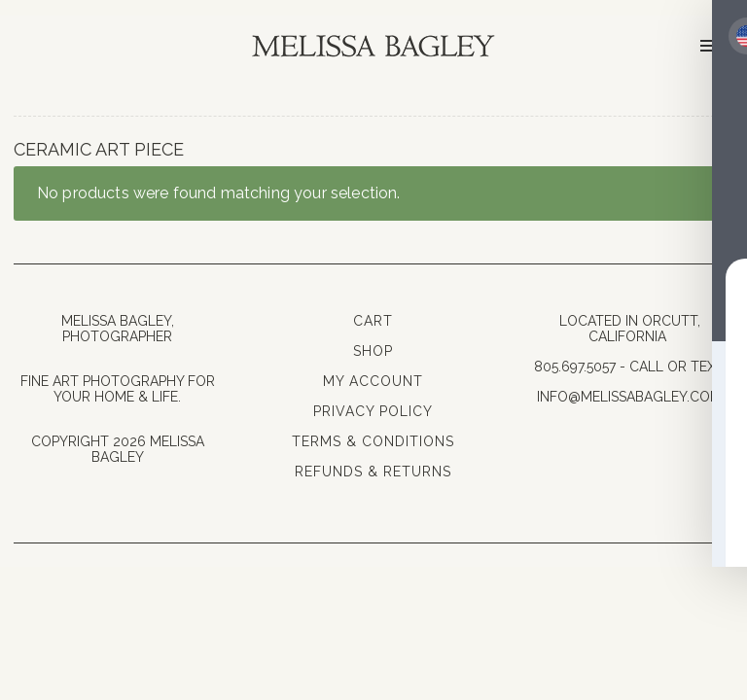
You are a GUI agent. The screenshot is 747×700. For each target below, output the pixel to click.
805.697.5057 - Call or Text (629, 367)
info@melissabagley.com (629, 397)
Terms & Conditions (373, 441)
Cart (373, 321)
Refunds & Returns (373, 472)
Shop (373, 351)
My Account (373, 381)
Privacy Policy (373, 411)
